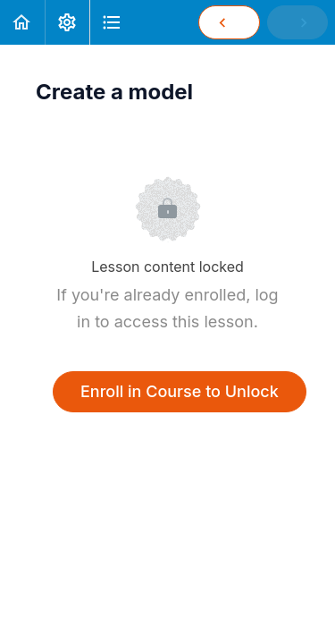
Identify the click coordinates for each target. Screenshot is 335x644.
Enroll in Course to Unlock (180, 391)
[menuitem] (67, 22)
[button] (22, 22)
